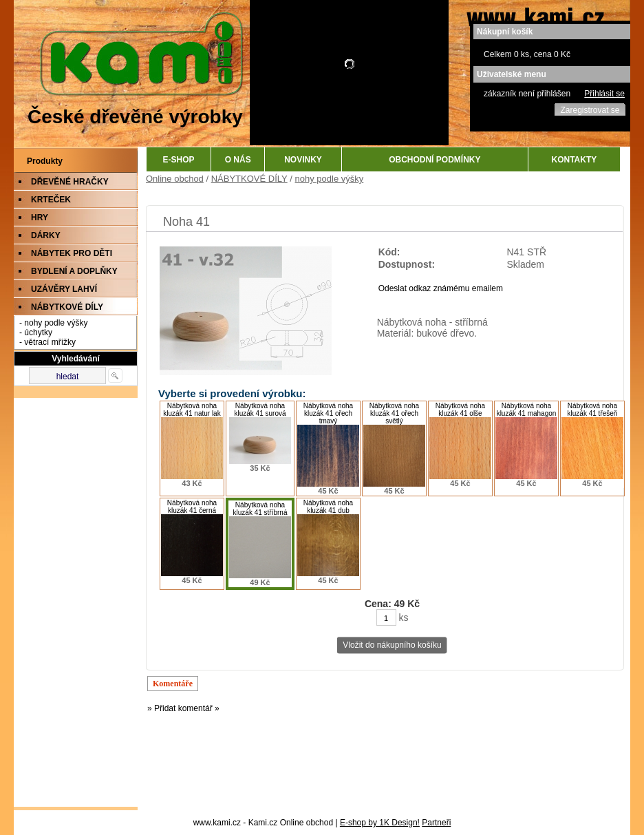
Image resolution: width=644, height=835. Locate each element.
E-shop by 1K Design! (380, 823)
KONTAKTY (575, 160)
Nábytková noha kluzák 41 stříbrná (260, 509)
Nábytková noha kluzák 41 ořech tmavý (328, 413)
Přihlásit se (604, 94)
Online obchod (175, 179)
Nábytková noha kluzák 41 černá (192, 507)
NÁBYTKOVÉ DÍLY (67, 307)
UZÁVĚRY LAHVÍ (64, 289)
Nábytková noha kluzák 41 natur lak (192, 410)
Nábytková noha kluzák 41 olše (460, 410)
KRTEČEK (51, 200)
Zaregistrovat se (590, 110)
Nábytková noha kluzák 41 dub (328, 507)
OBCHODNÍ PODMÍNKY (434, 160)
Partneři (436, 823)
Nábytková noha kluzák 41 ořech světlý (394, 413)
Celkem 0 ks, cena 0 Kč (527, 54)
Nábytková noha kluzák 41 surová (260, 410)
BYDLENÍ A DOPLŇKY (74, 271)
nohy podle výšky (330, 179)
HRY (40, 218)
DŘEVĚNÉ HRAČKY (70, 182)
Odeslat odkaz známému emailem (441, 288)
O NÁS (238, 160)
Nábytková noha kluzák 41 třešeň (593, 410)
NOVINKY (303, 160)
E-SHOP (179, 160)
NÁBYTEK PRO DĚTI (72, 253)
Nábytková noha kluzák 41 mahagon (527, 410)
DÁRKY (46, 235)
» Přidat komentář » (183, 708)
